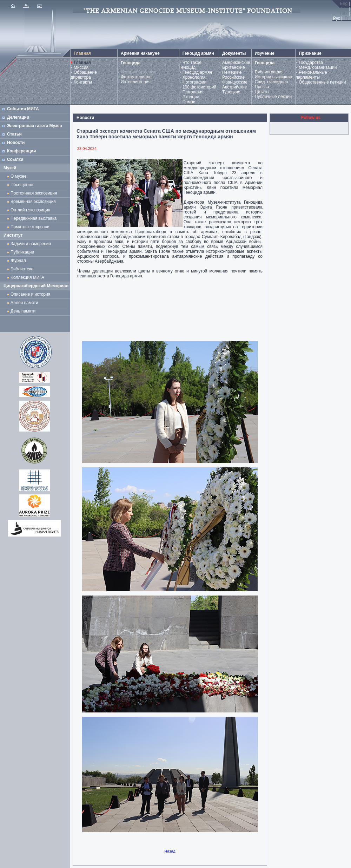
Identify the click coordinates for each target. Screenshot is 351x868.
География (193, 92)
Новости (16, 143)
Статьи (14, 134)
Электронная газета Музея (34, 126)
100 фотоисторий (200, 87)
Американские (236, 63)
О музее (19, 176)
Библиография (269, 72)
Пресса (262, 87)
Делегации (18, 117)
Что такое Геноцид (190, 65)
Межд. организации (318, 67)
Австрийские (234, 87)
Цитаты (262, 92)
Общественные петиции (322, 82)
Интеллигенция (136, 82)
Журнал (19, 261)
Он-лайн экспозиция (32, 210)
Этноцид (191, 97)
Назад (170, 851)
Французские (235, 82)
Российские (233, 77)
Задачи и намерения (31, 244)
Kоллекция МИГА (27, 277)
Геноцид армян (197, 72)
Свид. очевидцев (271, 82)
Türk (343, 13)
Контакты (83, 82)
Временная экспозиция (33, 202)
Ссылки (15, 159)
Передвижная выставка (35, 218)
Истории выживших (274, 77)
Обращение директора (84, 75)
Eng (344, 4)
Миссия (81, 67)
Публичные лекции (273, 97)
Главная (82, 63)
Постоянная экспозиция (34, 193)
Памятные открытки (31, 227)
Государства (311, 63)
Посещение (22, 185)
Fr (347, 18)
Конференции (21, 151)
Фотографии (195, 82)
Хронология (194, 77)
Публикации (22, 252)
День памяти (23, 311)
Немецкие (232, 72)
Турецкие (231, 92)
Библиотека (22, 269)
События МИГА (23, 109)
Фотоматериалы (137, 77)
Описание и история (30, 294)
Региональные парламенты (311, 75)
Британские (234, 67)
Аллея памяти (24, 303)
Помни (189, 102)
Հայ (343, 8)
